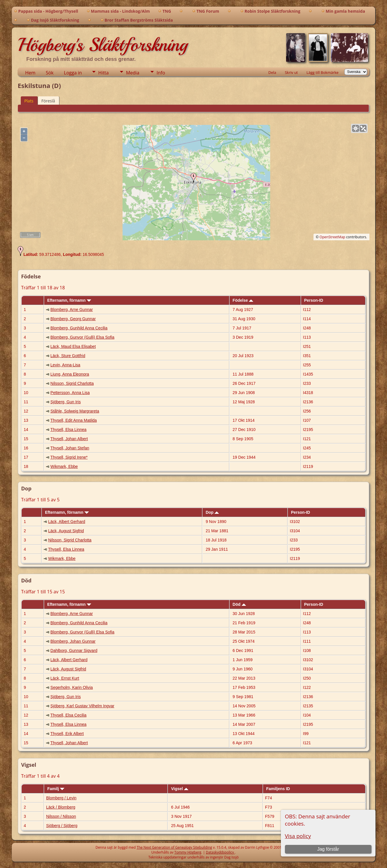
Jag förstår (328, 849)
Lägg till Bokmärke (323, 72)
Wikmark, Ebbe (64, 466)
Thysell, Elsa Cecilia (68, 715)
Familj (56, 789)
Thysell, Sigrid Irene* (69, 457)
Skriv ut (291, 72)
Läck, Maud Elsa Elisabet (73, 346)
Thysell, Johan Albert (69, 439)
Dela (272, 72)
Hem (30, 73)
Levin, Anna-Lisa (65, 365)
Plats (29, 101)
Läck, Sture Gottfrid (68, 356)
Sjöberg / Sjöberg (62, 826)
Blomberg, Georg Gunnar (73, 319)
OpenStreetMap (332, 237)
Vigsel (180, 789)
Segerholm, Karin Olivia (72, 687)
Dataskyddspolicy (220, 852)
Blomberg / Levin (61, 798)
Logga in (73, 73)
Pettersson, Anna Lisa (70, 393)
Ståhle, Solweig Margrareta (75, 411)
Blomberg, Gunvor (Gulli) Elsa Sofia (82, 337)
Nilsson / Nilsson (61, 816)
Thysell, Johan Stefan (70, 448)
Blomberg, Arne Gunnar (72, 310)
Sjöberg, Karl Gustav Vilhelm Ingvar (82, 706)
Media (133, 73)
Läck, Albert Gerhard (67, 522)
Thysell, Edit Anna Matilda (74, 420)
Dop (212, 512)
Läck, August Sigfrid (66, 531)
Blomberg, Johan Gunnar (73, 641)
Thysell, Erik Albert (67, 734)
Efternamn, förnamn (69, 300)
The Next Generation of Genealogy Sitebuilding (174, 847)
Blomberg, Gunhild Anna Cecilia (79, 328)
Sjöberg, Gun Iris (66, 402)
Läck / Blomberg (61, 807)
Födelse (243, 300)
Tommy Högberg (188, 852)
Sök (50, 73)
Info (161, 73)
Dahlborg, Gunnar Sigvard (74, 650)
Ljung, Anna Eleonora (70, 374)
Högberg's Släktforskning (103, 45)
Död (239, 604)
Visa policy (298, 836)
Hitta (104, 73)
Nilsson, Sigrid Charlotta (72, 383)
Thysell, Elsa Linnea (68, 430)
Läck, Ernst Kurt (65, 678)
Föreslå (48, 101)
